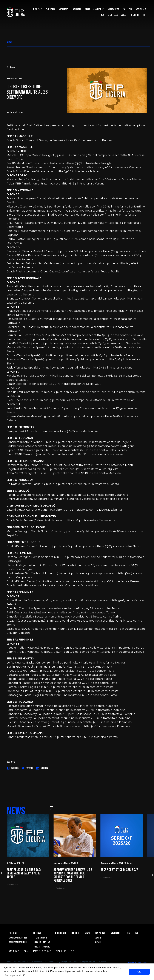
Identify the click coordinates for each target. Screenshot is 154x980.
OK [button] (139, 972)
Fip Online (135, 15)
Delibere (77, 10)
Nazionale (141, 10)
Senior (98, 938)
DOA (102, 15)
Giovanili (99, 942)
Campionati (99, 10)
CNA (131, 10)
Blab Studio (142, 963)
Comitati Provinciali (41, 947)
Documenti (64, 10)
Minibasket (113, 10)
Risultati (38, 10)
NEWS (9, 42)
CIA (124, 10)
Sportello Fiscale (117, 15)
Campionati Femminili (18, 942)
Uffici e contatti (40, 938)
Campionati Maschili (18, 938)
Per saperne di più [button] (15, 975)
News (87, 10)
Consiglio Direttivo (41, 942)
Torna (11, 67)
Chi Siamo (50, 10)
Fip (144, 15)
